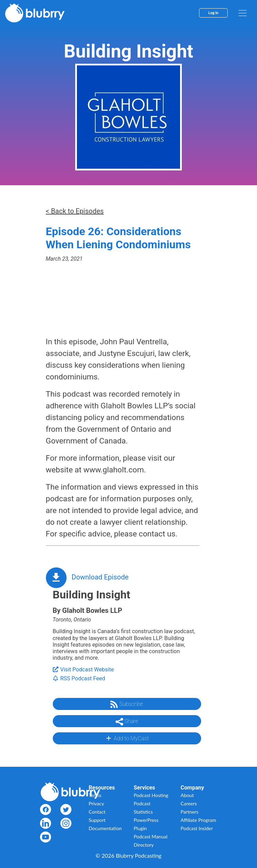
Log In (213, 13)
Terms (95, 795)
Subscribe (127, 704)
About (187, 795)
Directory (144, 845)
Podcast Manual (151, 836)
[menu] (243, 13)
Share (127, 722)
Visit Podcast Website (83, 670)
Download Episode (100, 577)
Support (97, 820)
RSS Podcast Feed (79, 678)
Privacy (96, 803)
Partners (190, 812)
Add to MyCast (127, 738)
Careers (189, 803)
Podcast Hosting (151, 795)
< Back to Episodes (75, 211)
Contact (97, 812)
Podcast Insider (197, 828)
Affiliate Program (199, 820)
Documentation (105, 828)
